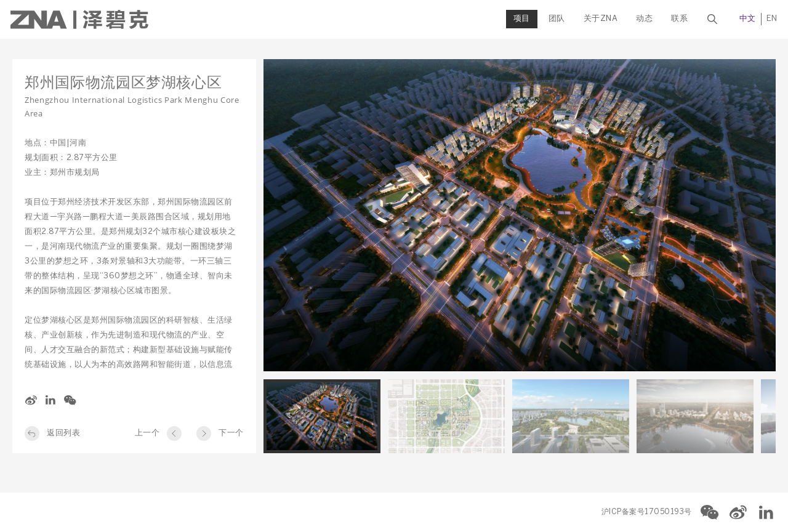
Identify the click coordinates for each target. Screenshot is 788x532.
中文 (746, 19)
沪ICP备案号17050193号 (647, 512)
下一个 (231, 433)
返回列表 (63, 433)
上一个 (147, 433)
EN (770, 19)
